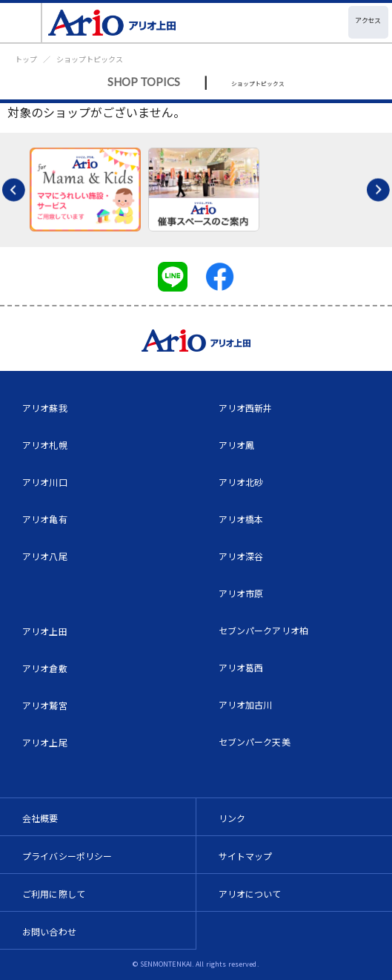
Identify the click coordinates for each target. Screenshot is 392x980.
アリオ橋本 (241, 519)
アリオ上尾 (45, 742)
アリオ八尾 (45, 556)
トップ (26, 59)
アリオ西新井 (246, 408)
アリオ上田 (45, 631)
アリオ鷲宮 (45, 705)
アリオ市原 (241, 593)
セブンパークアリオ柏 (264, 630)
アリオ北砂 (241, 482)
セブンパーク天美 (255, 741)
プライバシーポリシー (67, 856)
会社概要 (40, 818)
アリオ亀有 (45, 519)
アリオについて (250, 894)
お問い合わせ (49, 931)
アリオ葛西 (241, 667)
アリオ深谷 (241, 556)
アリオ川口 (45, 482)
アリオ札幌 (45, 445)
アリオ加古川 (246, 704)
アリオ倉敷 (45, 668)
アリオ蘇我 (45, 408)
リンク (232, 818)
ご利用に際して (54, 894)
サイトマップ (246, 856)
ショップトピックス (90, 59)
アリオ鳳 (237, 445)
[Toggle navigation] (21, 23)
